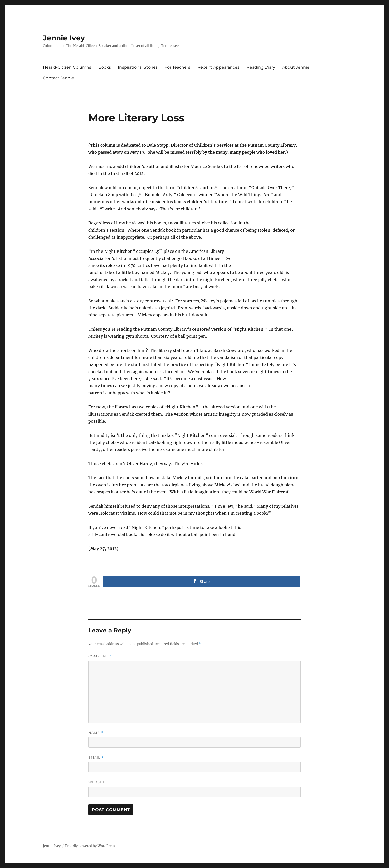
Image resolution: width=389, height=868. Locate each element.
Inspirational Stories (138, 67)
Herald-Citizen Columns (67, 67)
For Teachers (177, 67)
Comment (100, 656)
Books (105, 67)
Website (97, 782)
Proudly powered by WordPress (90, 846)
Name (96, 733)
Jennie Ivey (64, 38)
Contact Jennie (58, 78)
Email (96, 757)
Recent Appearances (218, 67)
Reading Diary (261, 67)
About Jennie (296, 67)
